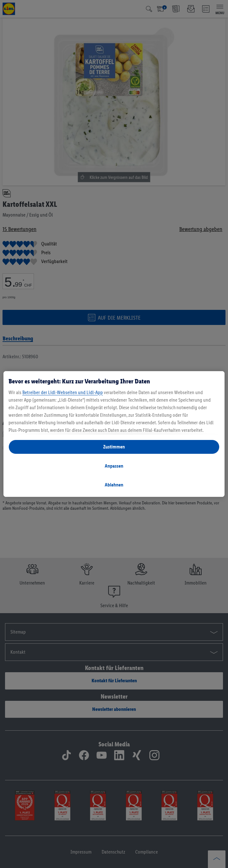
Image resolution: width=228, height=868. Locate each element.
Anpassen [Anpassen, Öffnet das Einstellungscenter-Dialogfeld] (114, 466)
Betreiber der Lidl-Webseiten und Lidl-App (63, 392)
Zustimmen (114, 447)
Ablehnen (114, 485)
